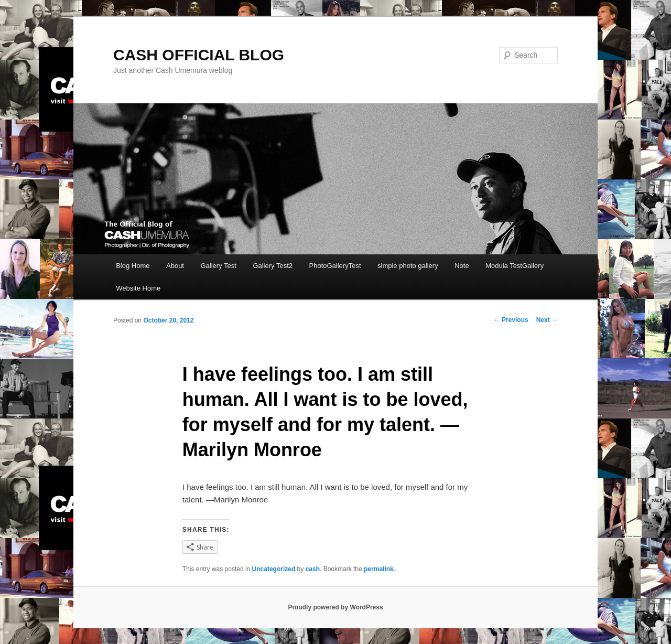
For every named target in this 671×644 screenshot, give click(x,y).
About (175, 266)
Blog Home (133, 266)
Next (547, 320)
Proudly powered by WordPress (335, 607)
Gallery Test (218, 266)
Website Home (138, 288)
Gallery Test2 (273, 266)
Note (462, 266)
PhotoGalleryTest (335, 266)
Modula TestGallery (515, 266)
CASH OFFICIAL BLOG (199, 55)
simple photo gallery (408, 266)
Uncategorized (274, 569)
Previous (511, 320)
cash (313, 569)
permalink (379, 569)
